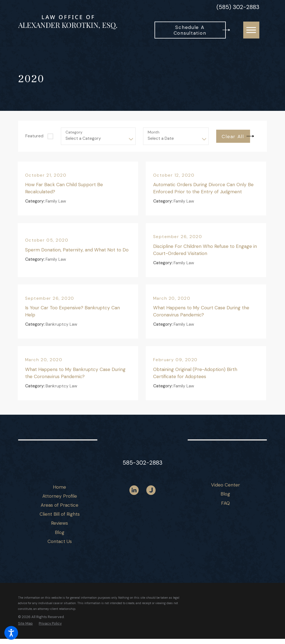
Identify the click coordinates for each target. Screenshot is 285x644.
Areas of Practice (60, 505)
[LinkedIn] (134, 490)
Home (60, 487)
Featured (34, 136)
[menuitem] (60, 487)
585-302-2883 (143, 463)
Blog (60, 532)
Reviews (60, 523)
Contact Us (60, 541)
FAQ (225, 503)
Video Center (225, 485)
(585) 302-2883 (238, 7)
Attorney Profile (60, 496)
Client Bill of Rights (60, 514)
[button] (11, 633)
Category (74, 132)
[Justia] (151, 490)
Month (154, 132)
